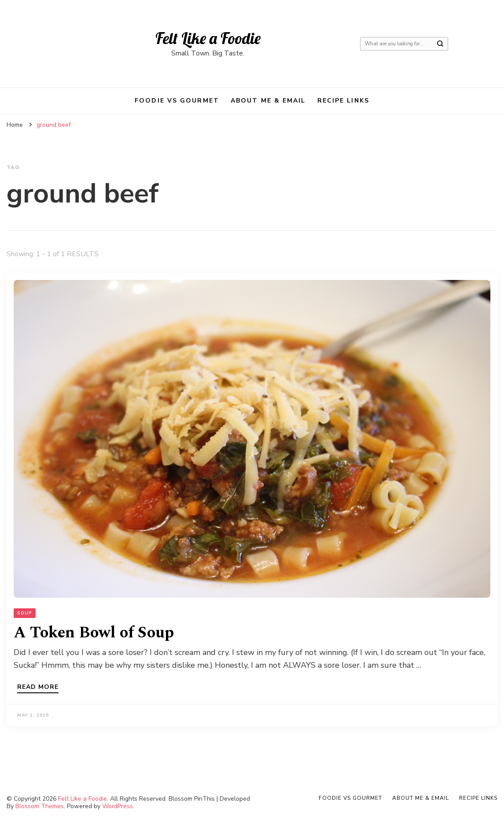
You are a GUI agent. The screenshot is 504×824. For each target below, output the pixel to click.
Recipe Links (343, 101)
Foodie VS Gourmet (177, 101)
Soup (25, 613)
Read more (38, 688)
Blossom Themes (40, 806)
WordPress (118, 806)
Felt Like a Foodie (208, 38)
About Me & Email (268, 101)
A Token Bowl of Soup (94, 633)
